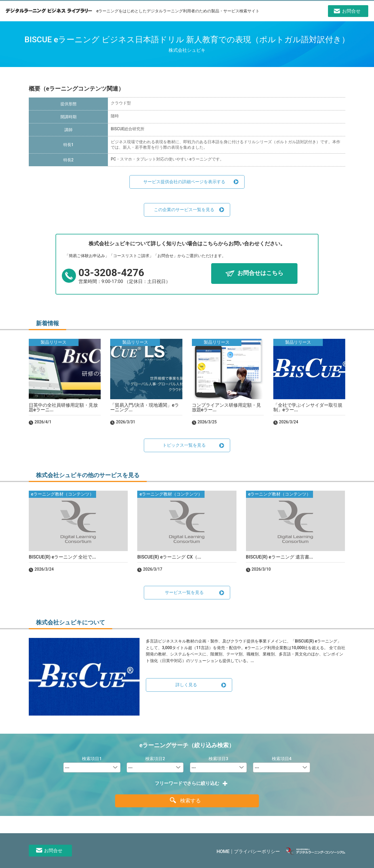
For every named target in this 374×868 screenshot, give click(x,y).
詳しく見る (186, 685)
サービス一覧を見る (184, 592)
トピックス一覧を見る (184, 445)
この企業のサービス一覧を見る (184, 210)
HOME (223, 851)
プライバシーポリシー (257, 851)
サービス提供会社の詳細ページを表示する (184, 182)
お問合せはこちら (260, 273)
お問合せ (53, 851)
